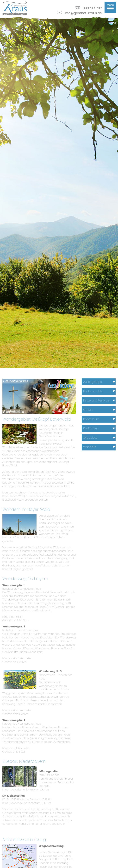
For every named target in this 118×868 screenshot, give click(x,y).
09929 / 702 (92, 8)
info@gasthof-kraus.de (83, 13)
